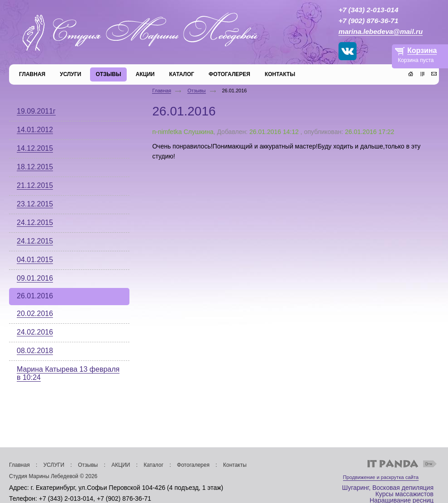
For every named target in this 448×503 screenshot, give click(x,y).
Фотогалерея (193, 465)
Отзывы (196, 91)
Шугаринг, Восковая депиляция (388, 488)
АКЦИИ (121, 465)
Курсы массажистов (404, 494)
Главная (162, 91)
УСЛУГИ (54, 465)
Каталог (153, 465)
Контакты (235, 465)
